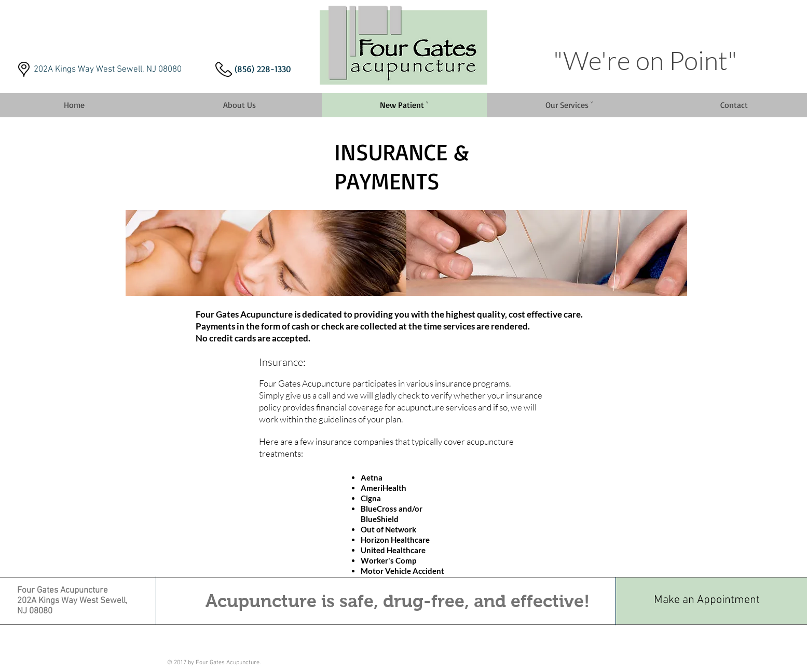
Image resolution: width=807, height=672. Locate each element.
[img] (266, 253)
